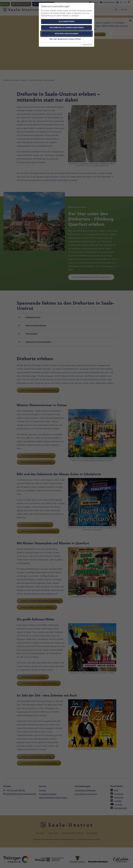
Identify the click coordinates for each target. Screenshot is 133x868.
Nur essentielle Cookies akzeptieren (66, 28)
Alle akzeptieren (67, 21)
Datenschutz (87, 44)
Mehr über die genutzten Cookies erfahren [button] (66, 39)
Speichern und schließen (66, 34)
